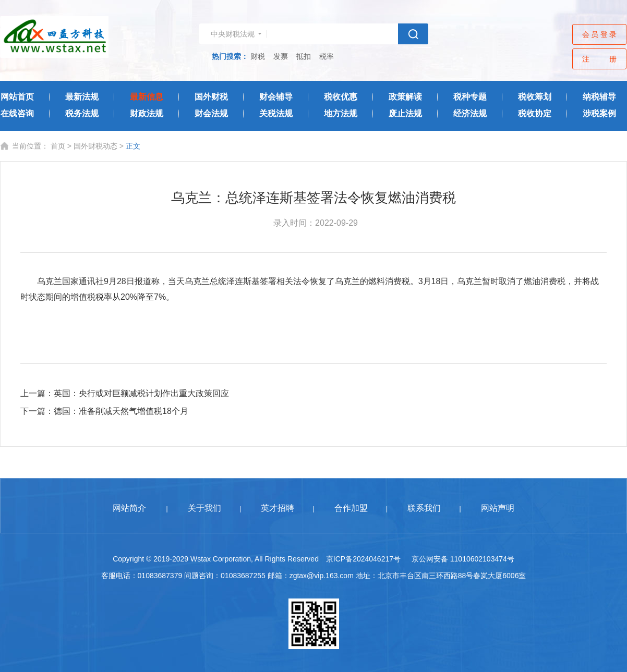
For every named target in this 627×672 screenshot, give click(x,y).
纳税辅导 (599, 97)
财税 (258, 56)
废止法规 (405, 113)
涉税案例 (599, 113)
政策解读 (405, 97)
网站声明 (498, 508)
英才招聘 (278, 508)
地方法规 (341, 113)
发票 (281, 56)
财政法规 (147, 113)
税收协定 (535, 113)
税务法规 (82, 113)
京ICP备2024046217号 (363, 559)
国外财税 (211, 97)
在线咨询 (17, 113)
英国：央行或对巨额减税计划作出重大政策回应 (141, 393)
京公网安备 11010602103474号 (463, 559)
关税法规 (276, 113)
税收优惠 (341, 97)
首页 (58, 146)
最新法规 (82, 97)
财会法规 (211, 113)
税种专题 (470, 97)
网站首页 (17, 97)
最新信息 (147, 97)
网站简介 (129, 508)
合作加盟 (351, 508)
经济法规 (470, 113)
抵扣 (304, 56)
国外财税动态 (95, 146)
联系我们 (424, 508)
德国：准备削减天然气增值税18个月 (121, 411)
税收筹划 (535, 97)
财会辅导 (276, 97)
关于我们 (204, 508)
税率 (327, 56)
